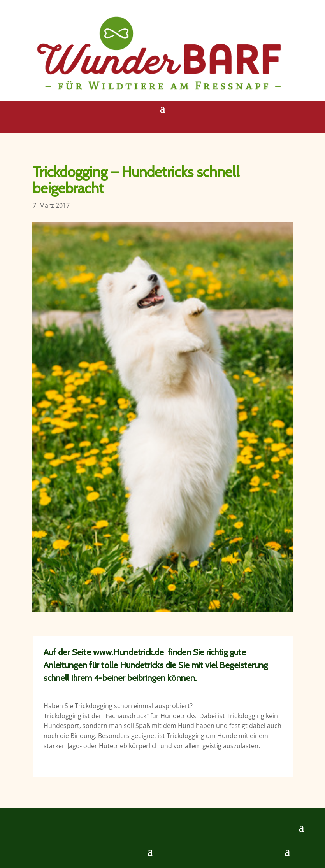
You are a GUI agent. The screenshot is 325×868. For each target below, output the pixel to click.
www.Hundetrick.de (128, 652)
